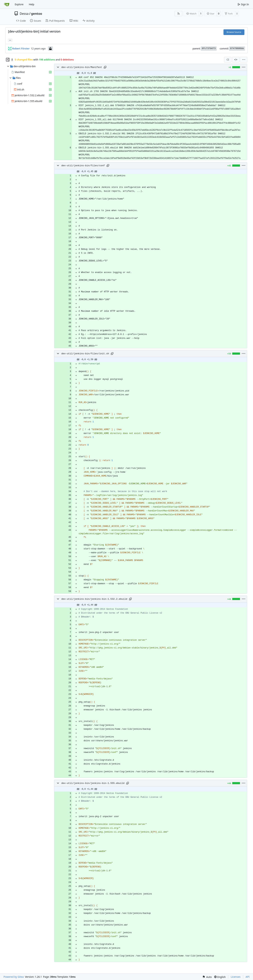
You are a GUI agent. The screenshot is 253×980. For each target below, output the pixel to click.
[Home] (7, 4)
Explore (19, 4)
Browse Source (234, 32)
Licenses (236, 977)
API (248, 977)
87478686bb (237, 48)
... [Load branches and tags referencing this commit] (10, 40)
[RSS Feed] (179, 14)
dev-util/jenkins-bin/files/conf (83, 166)
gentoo (37, 14)
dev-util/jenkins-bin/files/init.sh (85, 354)
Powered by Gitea (14, 977)
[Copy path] (105, 67)
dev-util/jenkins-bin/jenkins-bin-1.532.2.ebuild (94, 599)
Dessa (24, 14)
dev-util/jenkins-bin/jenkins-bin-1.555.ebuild (93, 783)
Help (32, 4)
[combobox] (228, 60)
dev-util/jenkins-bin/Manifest (82, 67)
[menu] (244, 60)
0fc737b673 (209, 48)
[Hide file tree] (8, 60)
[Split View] (236, 60)
